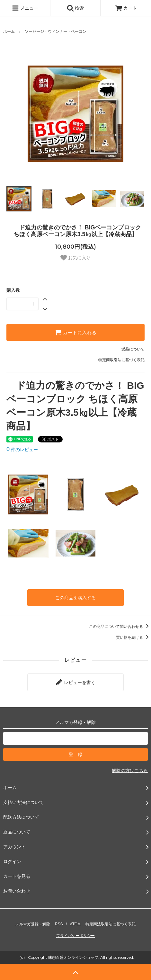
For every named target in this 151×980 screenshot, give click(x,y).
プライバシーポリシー (75, 936)
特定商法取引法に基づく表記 (111, 924)
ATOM (75, 924)
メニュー (25, 8)
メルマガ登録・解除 (33, 924)
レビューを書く (75, 682)
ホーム (9, 31)
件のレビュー (22, 450)
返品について (133, 349)
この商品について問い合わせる (120, 627)
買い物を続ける (133, 637)
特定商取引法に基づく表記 (121, 360)
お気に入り (75, 258)
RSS (59, 924)
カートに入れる (75, 332)
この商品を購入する (75, 598)
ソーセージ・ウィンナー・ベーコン (56, 31)
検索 (75, 8)
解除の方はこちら (130, 771)
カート (126, 8)
